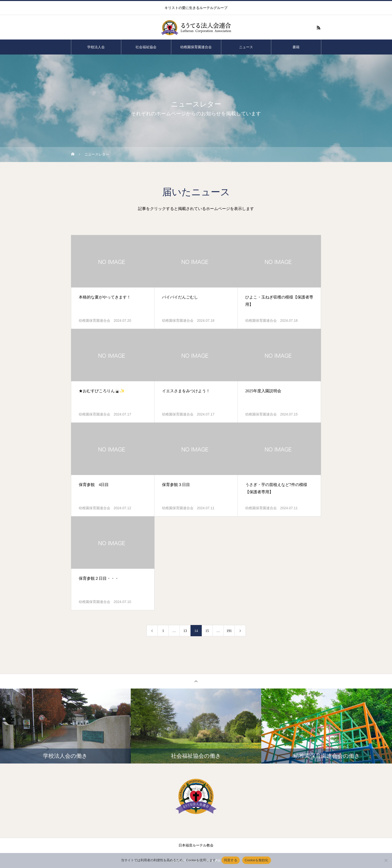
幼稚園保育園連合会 (196, 47)
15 (207, 631)
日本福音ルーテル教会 (196, 845)
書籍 (296, 47)
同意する (231, 860)
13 (185, 631)
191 (229, 631)
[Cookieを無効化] (386, 860)
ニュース (246, 47)
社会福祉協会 (146, 47)
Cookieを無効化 (257, 860)
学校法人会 (96, 47)
